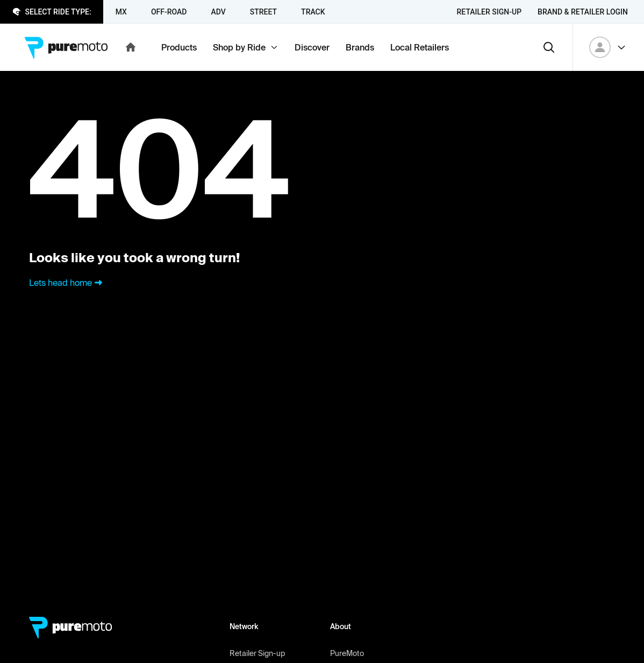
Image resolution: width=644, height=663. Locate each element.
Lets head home (67, 283)
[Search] (549, 47)
